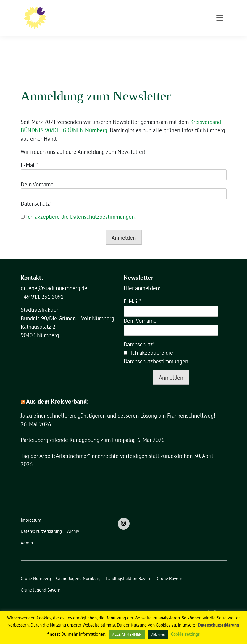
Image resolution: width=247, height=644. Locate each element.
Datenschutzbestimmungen (156, 352)
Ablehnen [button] (158, 635)
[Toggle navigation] (220, 42)
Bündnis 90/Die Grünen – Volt (132, 12)
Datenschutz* (36, 194)
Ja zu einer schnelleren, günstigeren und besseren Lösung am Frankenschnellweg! (118, 406)
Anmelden (124, 228)
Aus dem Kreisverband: (57, 392)
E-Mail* (29, 156)
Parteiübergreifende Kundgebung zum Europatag (78, 431)
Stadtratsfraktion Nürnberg (110, 21)
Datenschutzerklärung (218, 625)
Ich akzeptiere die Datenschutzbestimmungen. (81, 207)
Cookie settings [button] (185, 634)
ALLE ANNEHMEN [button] (127, 634)
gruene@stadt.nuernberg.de (54, 279)
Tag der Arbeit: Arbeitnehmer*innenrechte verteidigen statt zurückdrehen (107, 447)
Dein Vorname (37, 175)
